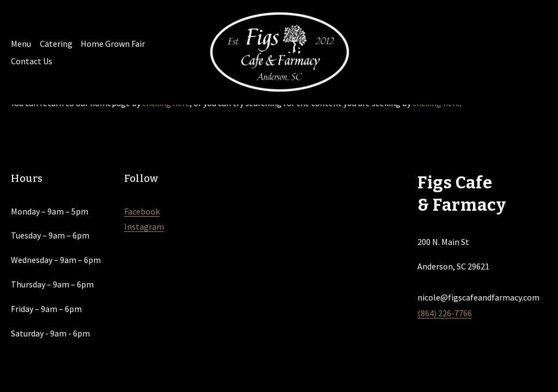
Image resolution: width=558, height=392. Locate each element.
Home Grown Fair (113, 44)
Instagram (144, 226)
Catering (56, 44)
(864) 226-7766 (445, 313)
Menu (21, 44)
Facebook (142, 211)
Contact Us (32, 61)
